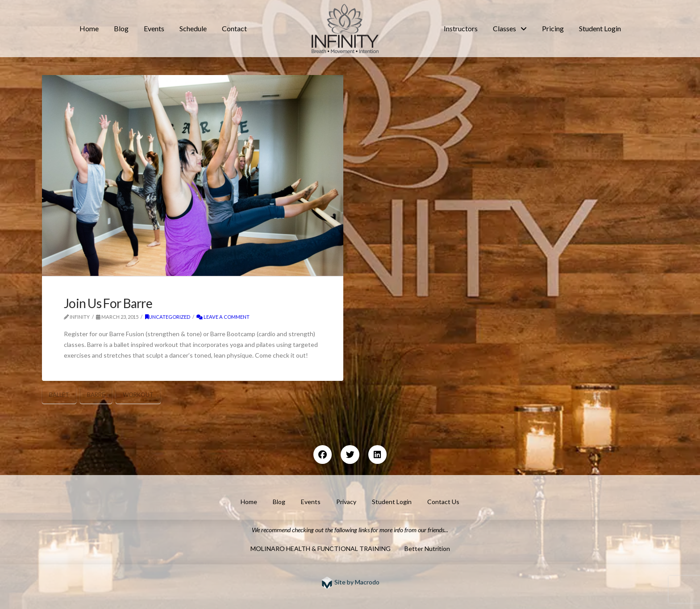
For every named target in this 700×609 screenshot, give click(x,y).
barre (96, 395)
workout (138, 395)
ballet (59, 395)
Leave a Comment (223, 317)
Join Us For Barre (108, 303)
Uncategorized (168, 317)
